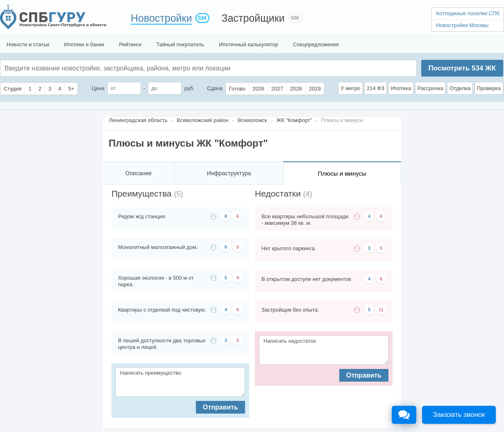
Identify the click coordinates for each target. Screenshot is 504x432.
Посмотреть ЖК (462, 68)
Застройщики (253, 18)
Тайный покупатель (180, 44)
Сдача (215, 88)
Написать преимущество (180, 382)
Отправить (220, 407)
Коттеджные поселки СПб (468, 13)
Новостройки (161, 18)
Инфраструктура (229, 173)
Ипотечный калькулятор (249, 44)
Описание (138, 173)
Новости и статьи (28, 44)
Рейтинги (130, 44)
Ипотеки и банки (84, 44)
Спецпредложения (316, 44)
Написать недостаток (324, 350)
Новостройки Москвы (462, 25)
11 (381, 310)
